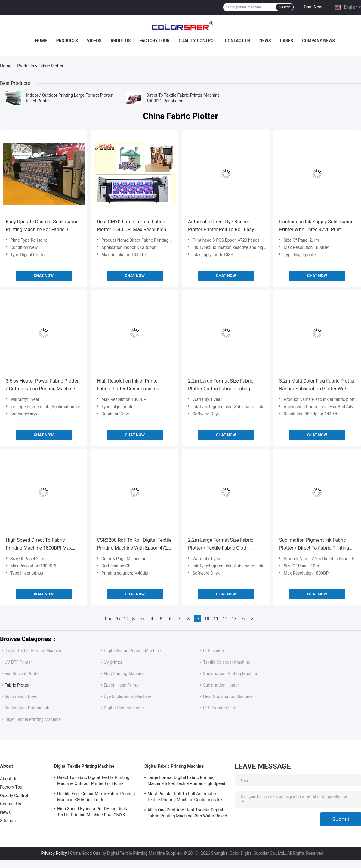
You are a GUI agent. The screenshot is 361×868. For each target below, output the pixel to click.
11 (216, 619)
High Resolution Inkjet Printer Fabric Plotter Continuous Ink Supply (128, 385)
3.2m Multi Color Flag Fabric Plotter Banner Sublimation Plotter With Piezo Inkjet (317, 385)
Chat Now (313, 7)
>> (244, 619)
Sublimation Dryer (21, 696)
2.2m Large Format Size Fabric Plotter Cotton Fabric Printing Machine (221, 385)
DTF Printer (214, 651)
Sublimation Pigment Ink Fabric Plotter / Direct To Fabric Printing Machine (314, 545)
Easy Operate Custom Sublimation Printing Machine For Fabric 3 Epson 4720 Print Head (42, 226)
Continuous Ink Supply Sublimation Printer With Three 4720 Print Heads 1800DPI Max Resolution (316, 226)
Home (41, 41)
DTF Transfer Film (220, 708)
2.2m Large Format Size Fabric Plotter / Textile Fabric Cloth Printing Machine (221, 545)
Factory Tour (155, 41)
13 (234, 619)
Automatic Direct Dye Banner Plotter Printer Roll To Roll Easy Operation (221, 226)
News (265, 41)
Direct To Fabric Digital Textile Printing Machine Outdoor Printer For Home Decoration (93, 781)
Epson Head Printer (122, 685)
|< (133, 619)
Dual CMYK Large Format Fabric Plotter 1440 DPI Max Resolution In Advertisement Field (134, 226)
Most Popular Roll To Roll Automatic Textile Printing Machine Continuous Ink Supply (185, 798)
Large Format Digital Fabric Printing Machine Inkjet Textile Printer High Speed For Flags (186, 781)
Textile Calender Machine (227, 662)
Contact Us (238, 41)
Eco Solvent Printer (22, 674)
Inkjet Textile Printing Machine (33, 719)
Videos (94, 41)
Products (67, 41)
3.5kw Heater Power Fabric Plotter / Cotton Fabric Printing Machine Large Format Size (42, 385)
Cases (287, 41)
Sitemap (8, 821)
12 (225, 619)
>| (253, 619)
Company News (318, 41)
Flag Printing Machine (124, 674)
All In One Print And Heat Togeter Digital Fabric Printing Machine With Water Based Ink (187, 814)
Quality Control (197, 41)
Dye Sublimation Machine (128, 696)
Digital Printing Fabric (124, 708)
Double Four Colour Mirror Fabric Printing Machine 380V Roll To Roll (96, 797)
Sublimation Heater (221, 685)
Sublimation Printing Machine (231, 674)
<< (143, 619)
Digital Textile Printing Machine (33, 651)
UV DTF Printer (18, 662)
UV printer (113, 662)
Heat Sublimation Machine (228, 696)
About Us (120, 41)
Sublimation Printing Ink (27, 708)
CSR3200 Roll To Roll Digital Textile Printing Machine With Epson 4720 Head (134, 545)
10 (207, 619)
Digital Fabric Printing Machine (132, 651)
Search (285, 7)
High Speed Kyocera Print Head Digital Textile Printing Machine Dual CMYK (93, 812)
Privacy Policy (54, 853)
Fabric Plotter (17, 685)
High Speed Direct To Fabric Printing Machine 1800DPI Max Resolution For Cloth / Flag (39, 545)
